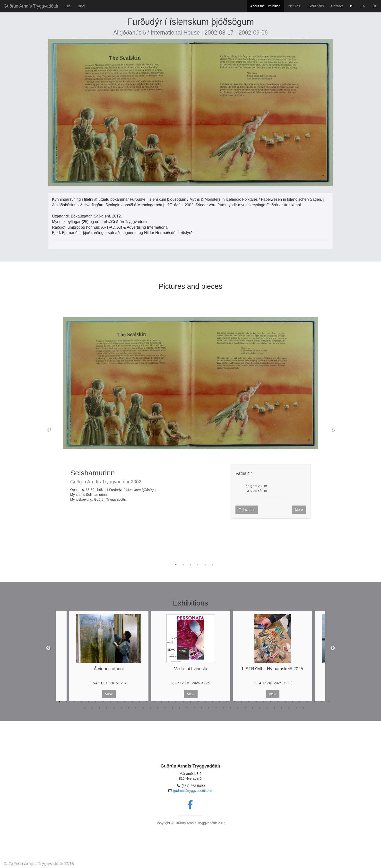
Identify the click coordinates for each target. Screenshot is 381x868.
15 (161, 702)
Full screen (247, 510)
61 (245, 708)
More (299, 510)
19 (190, 702)
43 (114, 708)
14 (154, 702)
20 (198, 702)
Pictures (294, 6)
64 (267, 708)
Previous (48, 429)
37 (322, 702)
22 (212, 702)
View (109, 694)
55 (201, 708)
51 (172, 708)
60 (238, 708)
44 (121, 708)
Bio (68, 6)
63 (260, 708)
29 (263, 702)
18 (183, 702)
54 (194, 708)
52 (180, 708)
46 (136, 708)
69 (303, 708)
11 (132, 702)
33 (293, 702)
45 (129, 708)
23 (220, 702)
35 (307, 702)
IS (352, 6)
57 (216, 708)
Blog (81, 6)
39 (85, 708)
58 (223, 708)
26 (242, 702)
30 (271, 702)
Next (333, 429)
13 (147, 702)
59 (231, 708)
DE (375, 6)
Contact (337, 6)
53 (187, 708)
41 (99, 708)
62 (252, 708)
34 (300, 702)
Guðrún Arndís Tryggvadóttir (31, 6)
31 (278, 702)
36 (314, 702)
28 (256, 702)
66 (282, 708)
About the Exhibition (265, 6)
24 (227, 702)
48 (150, 708)
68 (296, 708)
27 (249, 702)
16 (169, 702)
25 (234, 702)
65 (274, 708)
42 (107, 708)
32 (285, 702)
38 (329, 702)
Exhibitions (316, 6)
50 (165, 708)
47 (143, 708)
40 (92, 708)
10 (125, 702)
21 (205, 702)
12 (139, 702)
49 (158, 708)
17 (176, 702)
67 (289, 708)
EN (363, 6)
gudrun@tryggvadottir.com (193, 791)
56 (209, 708)
